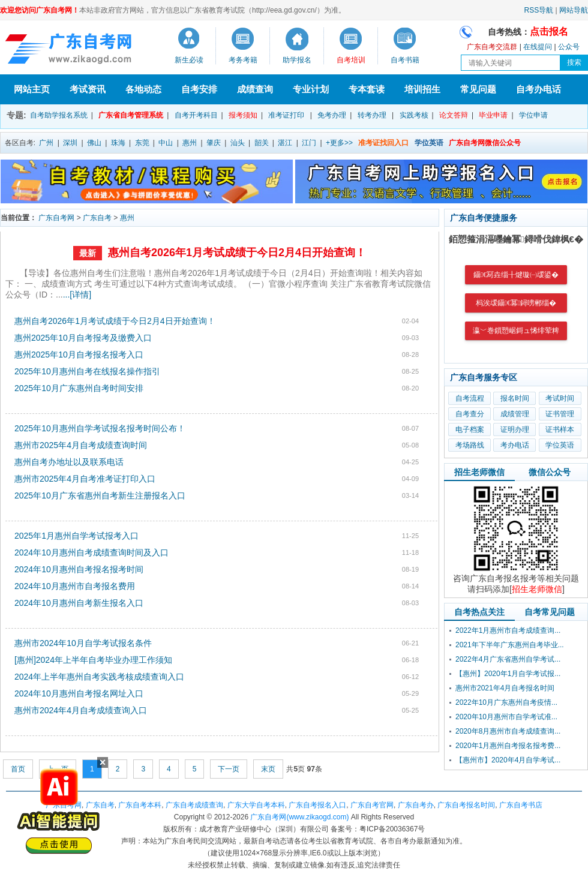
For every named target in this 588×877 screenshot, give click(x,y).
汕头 (238, 143)
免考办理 (332, 115)
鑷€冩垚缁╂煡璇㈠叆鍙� (516, 275)
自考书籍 (405, 60)
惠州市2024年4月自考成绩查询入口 (81, 710)
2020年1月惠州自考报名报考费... (508, 746)
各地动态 (143, 89)
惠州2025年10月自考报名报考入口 (79, 355)
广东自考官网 (372, 805)
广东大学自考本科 (256, 805)
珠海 (118, 143)
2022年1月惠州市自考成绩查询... (508, 630)
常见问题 (478, 89)
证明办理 (515, 430)
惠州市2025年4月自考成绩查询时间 (81, 445)
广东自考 (97, 218)
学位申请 (533, 115)
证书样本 (560, 430)
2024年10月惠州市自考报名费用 (75, 586)
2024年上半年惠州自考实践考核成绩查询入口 (99, 677)
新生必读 (189, 60)
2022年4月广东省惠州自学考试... (508, 659)
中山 (166, 143)
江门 (309, 143)
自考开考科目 (196, 115)
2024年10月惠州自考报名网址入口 (79, 693)
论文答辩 (454, 115)
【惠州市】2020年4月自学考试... (508, 760)
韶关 (262, 143)
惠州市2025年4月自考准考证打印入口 (85, 479)
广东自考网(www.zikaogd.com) (299, 817)
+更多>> (339, 143)
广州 (46, 143)
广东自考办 (416, 805)
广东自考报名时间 (466, 805)
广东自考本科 (140, 805)
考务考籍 (243, 60)
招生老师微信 (479, 472)
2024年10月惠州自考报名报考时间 (79, 569)
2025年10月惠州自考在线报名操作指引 (87, 371)
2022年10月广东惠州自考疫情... (506, 702)
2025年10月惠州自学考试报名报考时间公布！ (100, 428)
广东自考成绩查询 (194, 805)
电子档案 (470, 430)
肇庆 (214, 143)
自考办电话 (538, 89)
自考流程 (470, 398)
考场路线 (470, 445)
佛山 (94, 143)
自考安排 (199, 89)
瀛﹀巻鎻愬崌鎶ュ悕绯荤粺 (516, 331)
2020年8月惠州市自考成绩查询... (508, 731)
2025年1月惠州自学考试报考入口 (76, 536)
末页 (268, 769)
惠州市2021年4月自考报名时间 (505, 688)
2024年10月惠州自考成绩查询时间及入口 (91, 552)
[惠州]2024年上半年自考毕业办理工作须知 (93, 660)
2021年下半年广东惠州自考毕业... (510, 645)
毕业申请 (493, 115)
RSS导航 (539, 10)
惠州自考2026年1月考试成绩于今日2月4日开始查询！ (237, 253)
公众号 (569, 47)
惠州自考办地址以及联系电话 (69, 462)
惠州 (190, 143)
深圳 (70, 143)
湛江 (285, 143)
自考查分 (470, 414)
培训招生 (422, 89)
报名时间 (515, 398)
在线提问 (538, 47)
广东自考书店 (521, 805)
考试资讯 (88, 89)
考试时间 (560, 398)
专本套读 (367, 89)
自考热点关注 (479, 612)
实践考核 (414, 115)
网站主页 (32, 89)
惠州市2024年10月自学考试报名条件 (83, 643)
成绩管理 (515, 414)
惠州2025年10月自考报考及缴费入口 (83, 338)
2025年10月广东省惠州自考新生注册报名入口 (100, 495)
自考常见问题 (550, 612)
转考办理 (372, 115)
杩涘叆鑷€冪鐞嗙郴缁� (516, 303)
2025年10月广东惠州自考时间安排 (79, 388)
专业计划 (311, 89)
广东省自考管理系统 (131, 115)
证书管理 (560, 414)
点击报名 (549, 31)
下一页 (229, 769)
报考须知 (243, 115)
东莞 (142, 143)
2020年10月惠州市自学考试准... (506, 717)
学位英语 (560, 445)
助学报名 (297, 60)
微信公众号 (550, 472)
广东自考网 (56, 218)
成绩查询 (255, 89)
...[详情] (77, 295)
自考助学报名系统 (59, 115)
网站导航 (574, 10)
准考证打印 (286, 115)
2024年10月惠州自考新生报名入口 (79, 603)
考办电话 (515, 445)
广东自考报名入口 (317, 805)
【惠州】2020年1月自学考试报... (508, 674)
